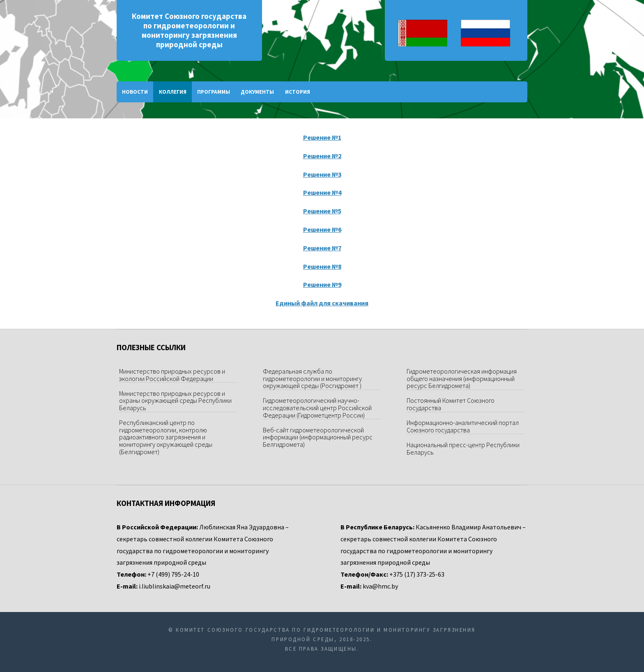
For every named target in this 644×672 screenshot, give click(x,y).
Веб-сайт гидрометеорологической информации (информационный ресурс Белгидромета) (318, 437)
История (298, 92)
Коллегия (173, 92)
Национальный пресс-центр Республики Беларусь (463, 448)
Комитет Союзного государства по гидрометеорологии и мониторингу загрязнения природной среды (189, 30)
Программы (214, 92)
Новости (135, 92)
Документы (257, 92)
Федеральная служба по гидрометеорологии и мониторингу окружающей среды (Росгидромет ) (312, 378)
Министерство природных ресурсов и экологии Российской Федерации (172, 375)
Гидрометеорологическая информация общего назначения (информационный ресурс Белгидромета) (462, 378)
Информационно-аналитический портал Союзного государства (463, 426)
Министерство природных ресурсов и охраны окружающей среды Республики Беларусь (175, 401)
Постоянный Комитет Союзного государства (451, 404)
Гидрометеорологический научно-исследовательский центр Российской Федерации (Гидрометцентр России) (317, 408)
